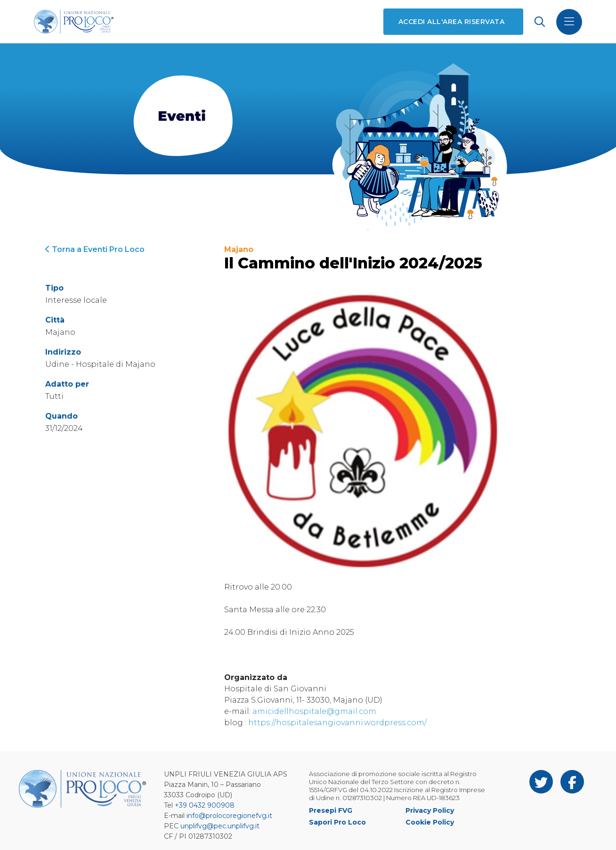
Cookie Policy (430, 822)
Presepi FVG (331, 810)
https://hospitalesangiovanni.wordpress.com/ (337, 723)
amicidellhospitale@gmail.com (314, 711)
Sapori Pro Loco (337, 822)
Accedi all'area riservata (451, 22)
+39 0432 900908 (205, 805)
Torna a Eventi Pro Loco (95, 249)
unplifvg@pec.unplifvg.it (220, 826)
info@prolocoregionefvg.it (229, 816)
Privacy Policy (430, 810)
